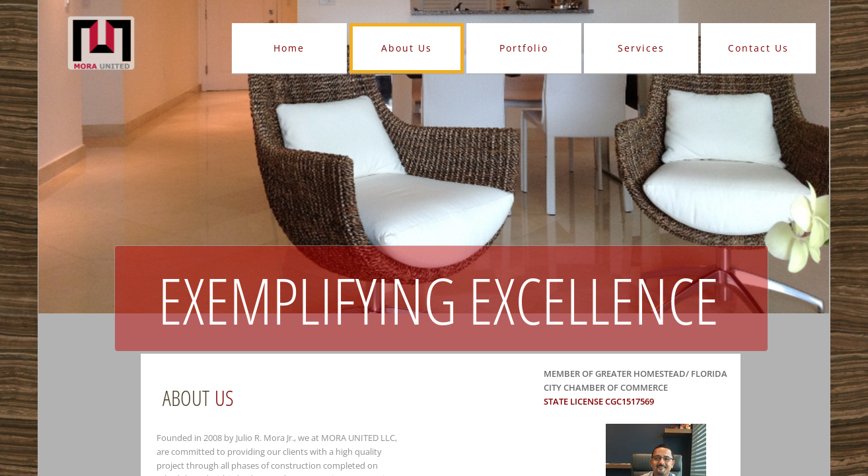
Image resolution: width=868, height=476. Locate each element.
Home (289, 48)
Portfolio (524, 48)
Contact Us (758, 48)
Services (641, 48)
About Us (407, 48)
